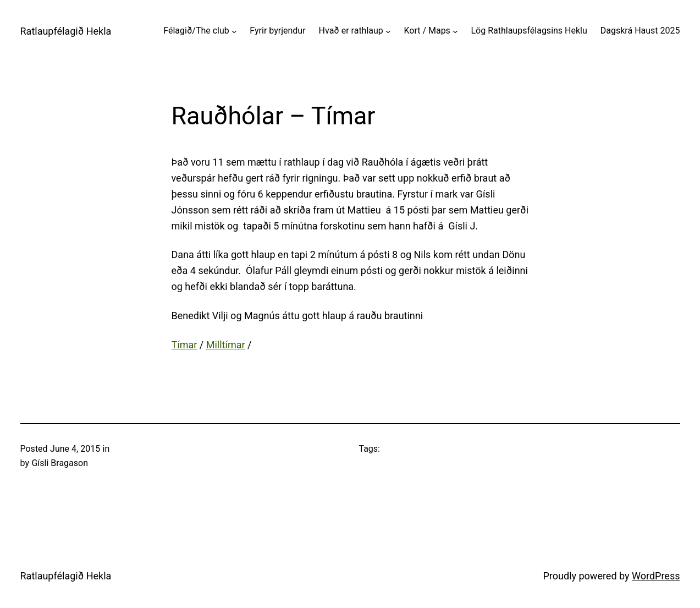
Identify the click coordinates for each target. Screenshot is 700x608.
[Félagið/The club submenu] (234, 31)
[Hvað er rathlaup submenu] (388, 31)
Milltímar (226, 345)
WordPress (656, 576)
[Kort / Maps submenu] (455, 31)
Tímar (184, 345)
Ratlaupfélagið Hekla (66, 31)
